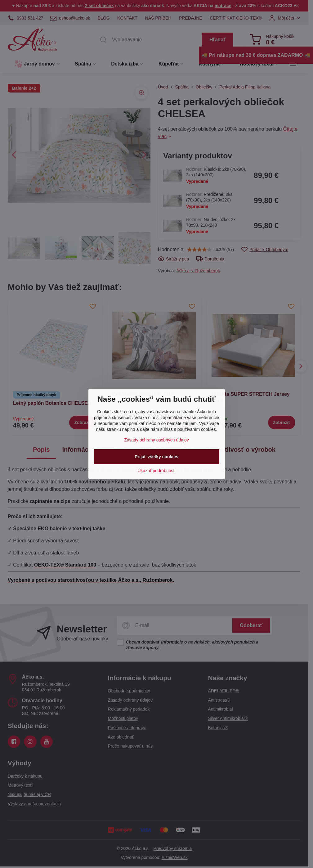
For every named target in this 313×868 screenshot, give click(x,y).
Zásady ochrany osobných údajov (156, 440)
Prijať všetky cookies (156, 457)
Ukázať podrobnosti (157, 471)
